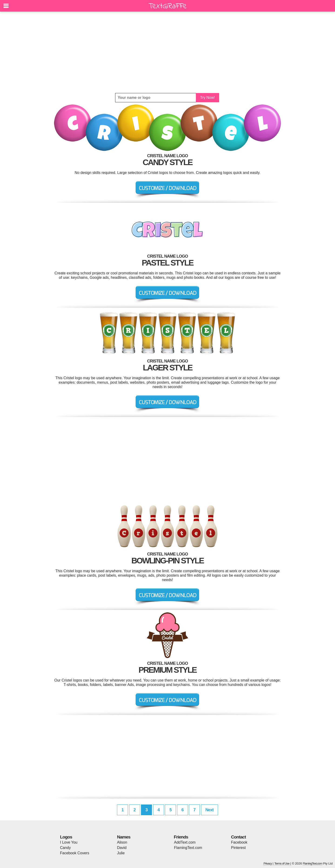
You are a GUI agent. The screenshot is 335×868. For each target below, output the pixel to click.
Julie (121, 853)
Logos (66, 837)
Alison (122, 842)
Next (209, 810)
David (122, 848)
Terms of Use (282, 863)
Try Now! (207, 98)
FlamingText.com (188, 848)
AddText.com (185, 842)
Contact (238, 837)
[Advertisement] (167, 52)
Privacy (268, 863)
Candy (65, 848)
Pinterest (238, 848)
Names (124, 837)
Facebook (239, 842)
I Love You (69, 842)
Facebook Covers (75, 853)
